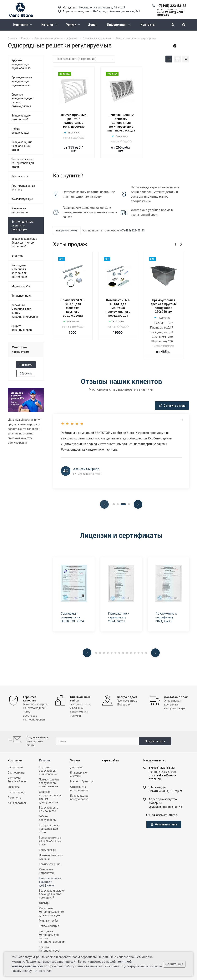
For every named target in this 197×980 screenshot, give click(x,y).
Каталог (49, 25)
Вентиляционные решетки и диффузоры (23, 225)
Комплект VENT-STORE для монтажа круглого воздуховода (73, 308)
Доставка (76, 767)
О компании (15, 767)
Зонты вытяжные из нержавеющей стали (23, 163)
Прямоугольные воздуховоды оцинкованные (22, 81)
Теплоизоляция (22, 296)
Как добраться (17, 803)
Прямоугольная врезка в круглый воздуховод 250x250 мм (164, 306)
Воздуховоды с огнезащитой (21, 117)
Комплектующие (22, 199)
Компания (23, 25)
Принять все (174, 964)
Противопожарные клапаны (24, 188)
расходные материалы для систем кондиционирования (25, 311)
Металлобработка (82, 781)
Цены (92, 25)
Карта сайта (110, 760)
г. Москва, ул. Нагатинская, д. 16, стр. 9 (101, 7)
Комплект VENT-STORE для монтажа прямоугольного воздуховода (118, 308)
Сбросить (26, 374)
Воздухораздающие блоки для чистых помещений (24, 243)
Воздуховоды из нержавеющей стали (22, 146)
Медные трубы (21, 286)
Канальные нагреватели (20, 210)
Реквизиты (15, 798)
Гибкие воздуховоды (20, 131)
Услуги (73, 25)
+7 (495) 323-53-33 (132, 230)
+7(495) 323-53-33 (172, 6)
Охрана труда (16, 792)
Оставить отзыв (172, 406)
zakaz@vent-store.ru (165, 815)
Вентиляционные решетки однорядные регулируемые (74, 121)
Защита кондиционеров (22, 328)
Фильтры (17, 256)
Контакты (148, 25)
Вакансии (14, 787)
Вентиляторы (20, 176)
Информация (119, 25)
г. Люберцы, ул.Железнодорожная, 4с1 (115, 11)
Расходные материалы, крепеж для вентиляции (19, 271)
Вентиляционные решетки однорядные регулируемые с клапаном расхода (121, 123)
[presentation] (175, 244)
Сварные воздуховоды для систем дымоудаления (23, 100)
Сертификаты (16, 773)
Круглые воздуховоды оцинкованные (21, 64)
